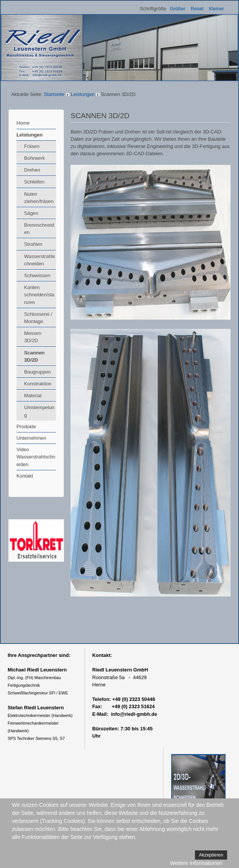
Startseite (54, 94)
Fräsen (32, 146)
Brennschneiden (39, 229)
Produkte (26, 427)
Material (33, 396)
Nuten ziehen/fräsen (39, 198)
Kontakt (25, 476)
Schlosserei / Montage (38, 318)
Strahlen (33, 244)
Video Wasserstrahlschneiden (36, 457)
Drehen (32, 170)
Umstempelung (39, 411)
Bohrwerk (34, 158)
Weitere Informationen (196, 863)
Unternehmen (31, 438)
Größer (178, 9)
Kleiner (216, 9)
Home (23, 123)
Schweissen (37, 276)
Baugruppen (38, 372)
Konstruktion (38, 384)
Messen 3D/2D (33, 337)
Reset (197, 9)
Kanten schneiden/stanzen (39, 295)
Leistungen (83, 94)
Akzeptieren (211, 855)
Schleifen (34, 182)
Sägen (31, 213)
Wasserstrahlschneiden (40, 260)
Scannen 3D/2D (34, 356)
